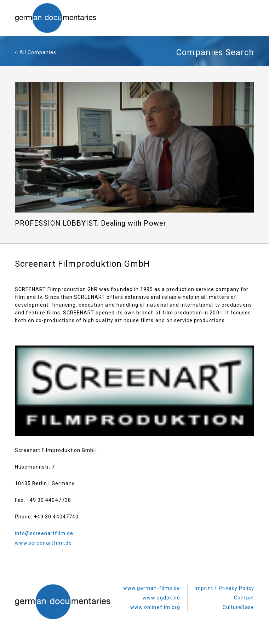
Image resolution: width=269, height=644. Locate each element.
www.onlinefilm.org (155, 607)
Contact (244, 598)
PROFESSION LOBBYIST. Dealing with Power (91, 223)
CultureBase (239, 607)
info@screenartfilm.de (44, 533)
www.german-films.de (152, 588)
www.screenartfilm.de (43, 543)
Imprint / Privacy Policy (224, 588)
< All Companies (36, 52)
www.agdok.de (161, 598)
